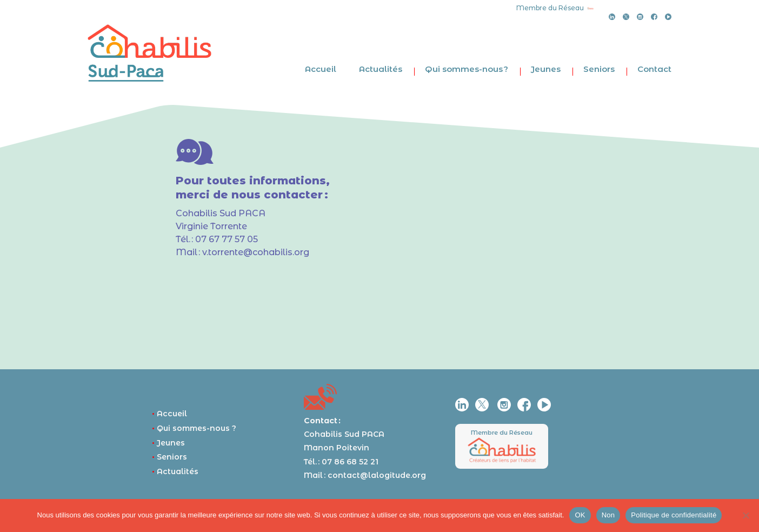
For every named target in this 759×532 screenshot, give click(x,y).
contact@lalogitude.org (377, 475)
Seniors (599, 69)
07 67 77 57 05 (227, 239)
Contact (654, 69)
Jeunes (546, 69)
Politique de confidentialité (674, 515)
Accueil (321, 69)
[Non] (745, 515)
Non (608, 515)
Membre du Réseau (502, 433)
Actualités (381, 69)
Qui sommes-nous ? (467, 69)
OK (580, 515)
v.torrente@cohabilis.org (256, 252)
